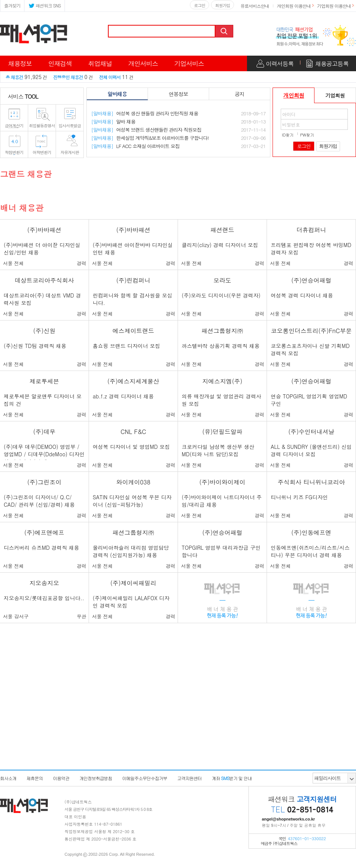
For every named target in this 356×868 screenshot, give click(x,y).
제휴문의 (34, 778)
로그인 (200, 5)
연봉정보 (178, 94)
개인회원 (294, 95)
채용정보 (20, 63)
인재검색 (60, 63)
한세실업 (150, 138)
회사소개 (8, 778)
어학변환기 (42, 152)
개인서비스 (143, 63)
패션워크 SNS (44, 5)
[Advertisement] (178, 716)
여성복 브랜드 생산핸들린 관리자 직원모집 (146, 130)
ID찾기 (288, 135)
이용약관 (61, 778)
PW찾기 (307, 135)
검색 (225, 31)
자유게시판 (70, 152)
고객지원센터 (189, 778)
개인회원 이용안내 (294, 6)
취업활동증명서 (42, 126)
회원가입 (222, 5)
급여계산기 (14, 126)
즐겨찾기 (12, 5)
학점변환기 (14, 152)
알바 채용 (113, 121)
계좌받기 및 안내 (232, 778)
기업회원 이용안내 (334, 6)
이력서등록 (280, 64)
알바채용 (117, 94)
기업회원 (335, 95)
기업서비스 (189, 63)
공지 (240, 94)
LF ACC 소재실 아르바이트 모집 (135, 146)
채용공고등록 (332, 64)
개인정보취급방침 (96, 778)
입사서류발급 (70, 126)
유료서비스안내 (255, 6)
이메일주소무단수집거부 (144, 778)
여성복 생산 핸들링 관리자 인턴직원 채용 (145, 113)
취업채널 (100, 63)
